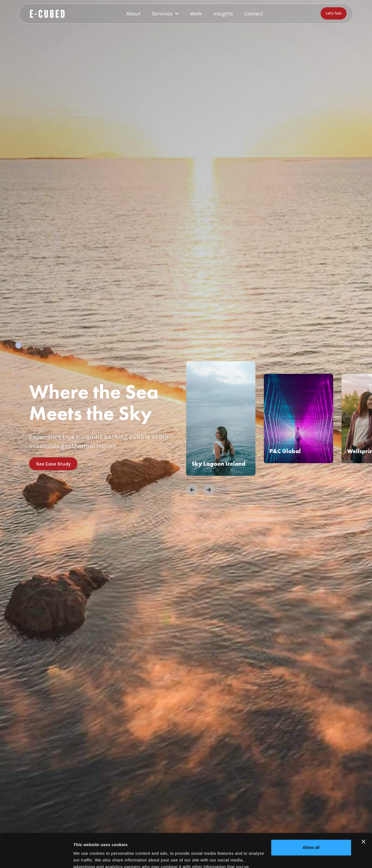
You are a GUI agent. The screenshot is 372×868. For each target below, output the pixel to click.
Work (196, 14)
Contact (254, 14)
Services (165, 14)
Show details (86, 857)
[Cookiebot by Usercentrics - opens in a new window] (36, 857)
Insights (223, 14)
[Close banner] (363, 810)
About (133, 14)
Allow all (311, 816)
